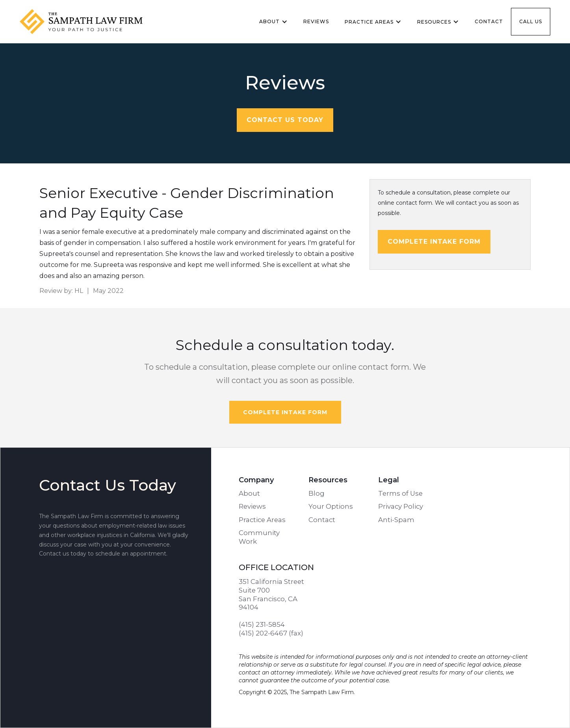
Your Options (331, 506)
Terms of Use (400, 493)
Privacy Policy (401, 506)
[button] (273, 22)
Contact (489, 21)
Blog (317, 493)
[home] (89, 22)
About (249, 493)
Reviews (316, 21)
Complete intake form (434, 242)
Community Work (259, 537)
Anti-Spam (396, 520)
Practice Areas (262, 520)
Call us (531, 21)
